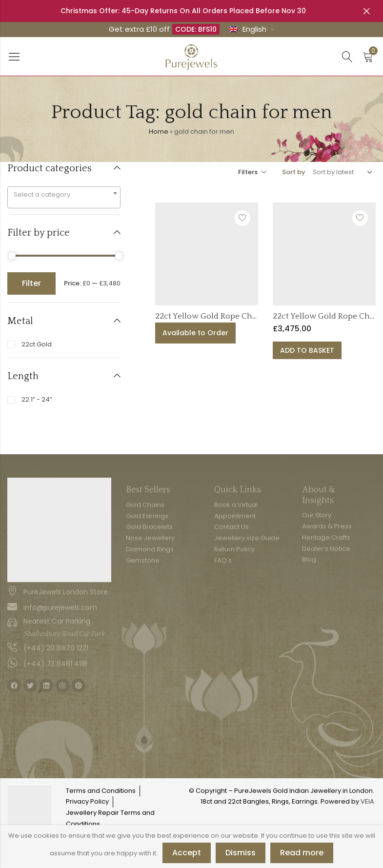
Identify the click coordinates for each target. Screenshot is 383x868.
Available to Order (195, 333)
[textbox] (64, 195)
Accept (187, 853)
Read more (302, 853)
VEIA (367, 801)
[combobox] (64, 197)
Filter (31, 283)
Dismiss (241, 853)
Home (159, 131)
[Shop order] (341, 172)
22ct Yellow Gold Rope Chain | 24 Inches (231, 316)
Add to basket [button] (307, 350)
